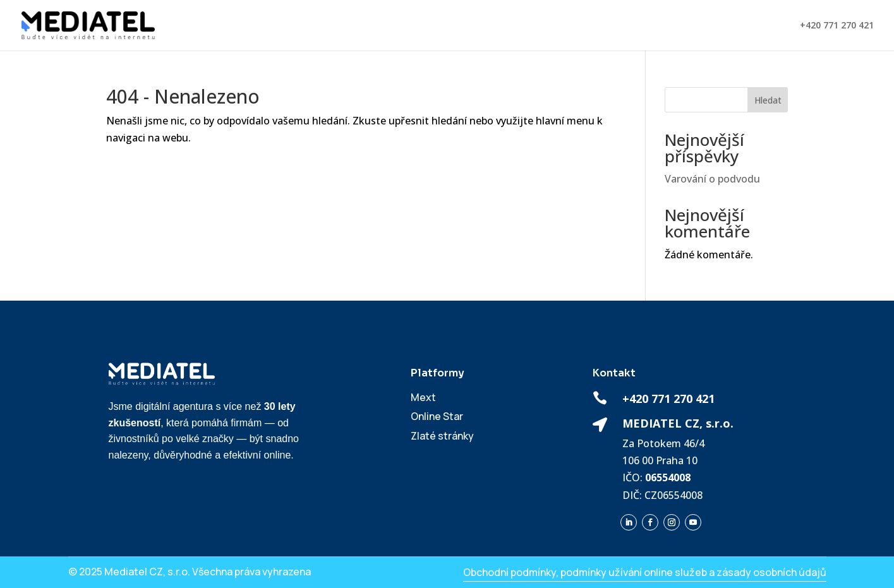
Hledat (768, 100)
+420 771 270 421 (837, 26)
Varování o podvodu (712, 179)
